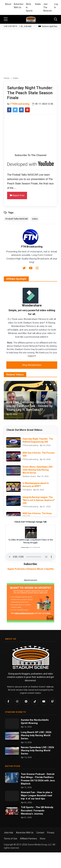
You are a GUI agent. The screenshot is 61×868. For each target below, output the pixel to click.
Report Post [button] (17, 195)
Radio (38, 4)
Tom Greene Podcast (33, 774)
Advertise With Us (19, 6)
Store (43, 839)
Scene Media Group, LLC (40, 845)
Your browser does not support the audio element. (30, 557)
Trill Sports (27, 807)
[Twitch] (53, 701)
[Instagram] (37, 268)
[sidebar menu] (6, 19)
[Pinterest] (26, 701)
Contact (40, 833)
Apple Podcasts (16, 569)
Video (16, 78)
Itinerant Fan (28, 792)
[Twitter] (24, 268)
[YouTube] (44, 701)
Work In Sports (29, 7)
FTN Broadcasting (20, 104)
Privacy (51, 833)
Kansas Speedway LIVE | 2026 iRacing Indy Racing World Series (37, 751)
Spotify (50, 569)
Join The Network (47, 7)
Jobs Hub (8, 833)
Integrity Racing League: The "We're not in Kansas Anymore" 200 (39, 500)
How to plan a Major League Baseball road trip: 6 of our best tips (37, 796)
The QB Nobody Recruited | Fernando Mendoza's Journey (37, 810)
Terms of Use (11, 839)
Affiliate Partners (29, 839)
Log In (56, 6)
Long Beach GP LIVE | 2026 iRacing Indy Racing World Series (36, 735)
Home (7, 78)
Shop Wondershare (32, 365)
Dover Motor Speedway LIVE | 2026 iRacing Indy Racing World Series (38, 470)
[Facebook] (8, 701)
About (8, 4)
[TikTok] (35, 701)
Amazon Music (35, 569)
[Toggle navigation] (56, 19)
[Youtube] (31, 268)
